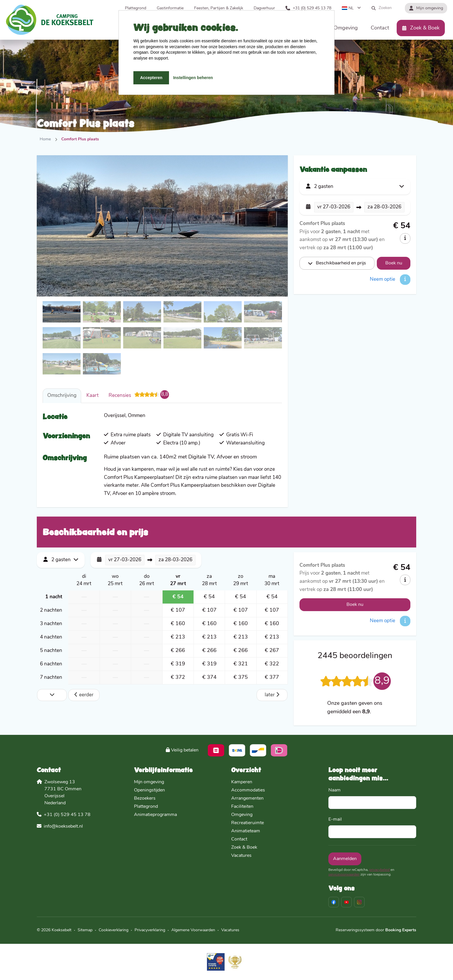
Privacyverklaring (150, 930)
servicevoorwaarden (344, 875)
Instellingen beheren (193, 78)
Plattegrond (146, 807)
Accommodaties (248, 790)
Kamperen (242, 782)
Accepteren (151, 78)
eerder (84, 695)
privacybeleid (379, 870)
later (272, 695)
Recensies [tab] (139, 395)
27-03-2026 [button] (334, 207)
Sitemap (85, 930)
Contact (239, 839)
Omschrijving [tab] (62, 396)
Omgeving (242, 815)
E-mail (335, 819)
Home (45, 139)
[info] (405, 238)
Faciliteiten (242, 807)
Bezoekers (145, 798)
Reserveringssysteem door (376, 930)
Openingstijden (149, 790)
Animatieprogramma (155, 815)
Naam (334, 790)
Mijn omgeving (149, 782)
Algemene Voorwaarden (193, 930)
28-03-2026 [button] (384, 207)
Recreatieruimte (248, 823)
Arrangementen (247, 798)
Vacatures (241, 856)
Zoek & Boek (244, 848)
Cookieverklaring (114, 930)
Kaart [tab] (93, 396)
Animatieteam (246, 831)
